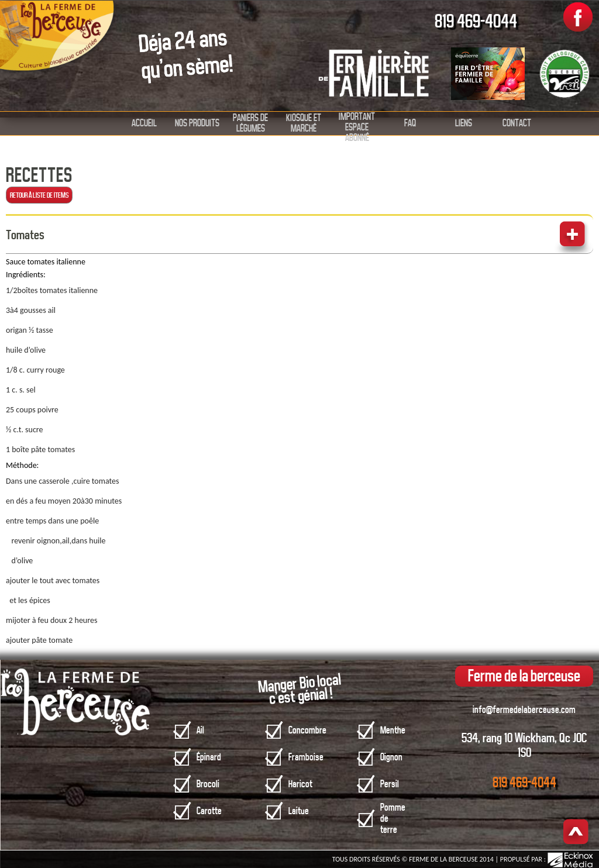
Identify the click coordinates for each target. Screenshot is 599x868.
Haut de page (576, 833)
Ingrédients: (26, 275)
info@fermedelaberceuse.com (524, 710)
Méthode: (22, 465)
